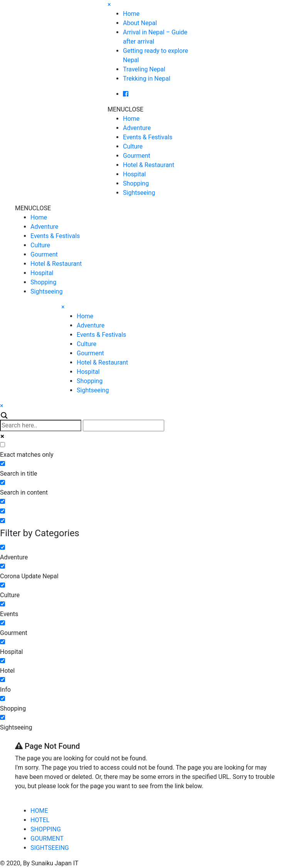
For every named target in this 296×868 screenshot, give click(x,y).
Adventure (137, 128)
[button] (125, 109)
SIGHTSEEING (50, 848)
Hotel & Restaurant (149, 165)
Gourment (137, 156)
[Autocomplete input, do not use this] (124, 426)
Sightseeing (139, 193)
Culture (133, 146)
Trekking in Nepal (147, 79)
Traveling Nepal (144, 69)
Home (131, 14)
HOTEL (40, 820)
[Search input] (41, 426)
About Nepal (140, 23)
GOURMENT (47, 838)
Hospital (135, 174)
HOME (39, 811)
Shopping (136, 183)
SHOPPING (46, 829)
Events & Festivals (148, 137)
